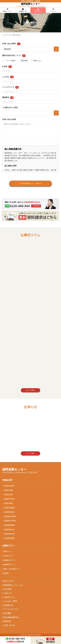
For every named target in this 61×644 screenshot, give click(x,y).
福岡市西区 (9, 503)
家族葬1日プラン (10, 560)
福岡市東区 (9, 495)
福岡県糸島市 (10, 534)
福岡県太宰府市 (11, 521)
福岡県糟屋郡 (10, 525)
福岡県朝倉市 (10, 512)
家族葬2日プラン (10, 565)
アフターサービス (11, 609)
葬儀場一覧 (23, 10)
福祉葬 (6, 573)
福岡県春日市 (10, 530)
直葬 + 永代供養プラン (12, 569)
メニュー (53, 10)
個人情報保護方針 (11, 617)
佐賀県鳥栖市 (10, 538)
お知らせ (7, 593)
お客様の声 (8, 605)
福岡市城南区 (10, 508)
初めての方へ (9, 581)
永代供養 (7, 589)
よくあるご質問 (10, 601)
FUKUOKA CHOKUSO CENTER (31, 635)
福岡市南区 (9, 490)
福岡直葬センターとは (13, 585)
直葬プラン (8, 551)
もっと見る (30, 390)
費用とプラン (8, 10)
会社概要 (7, 613)
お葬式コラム (9, 597)
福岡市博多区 (10, 486)
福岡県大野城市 (11, 516)
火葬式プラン (9, 556)
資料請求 (7, 621)
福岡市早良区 (10, 499)
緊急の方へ (38, 10)
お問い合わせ (9, 625)
